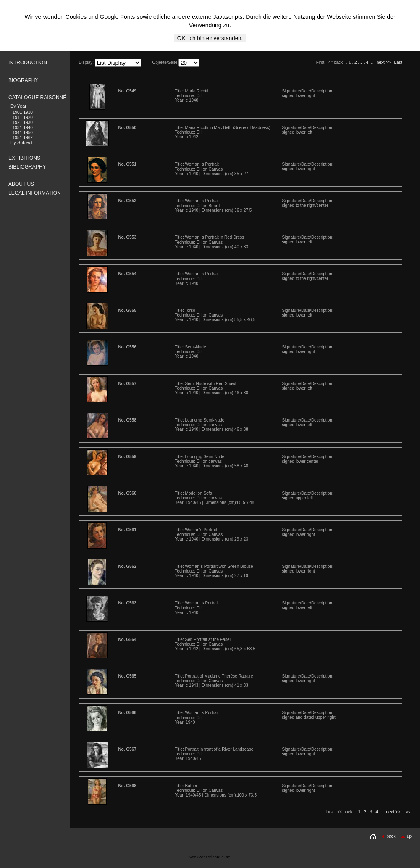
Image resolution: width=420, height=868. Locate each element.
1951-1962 (23, 138)
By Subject (22, 142)
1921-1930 (23, 123)
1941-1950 (23, 133)
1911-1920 (23, 117)
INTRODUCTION (28, 63)
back (388, 836)
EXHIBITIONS (24, 158)
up (406, 836)
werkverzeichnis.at (210, 857)
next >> (384, 62)
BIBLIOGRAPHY (27, 167)
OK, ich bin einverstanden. (210, 38)
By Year (18, 106)
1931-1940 (23, 128)
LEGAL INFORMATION (35, 193)
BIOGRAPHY (23, 80)
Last (398, 62)
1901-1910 (23, 112)
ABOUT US (21, 184)
